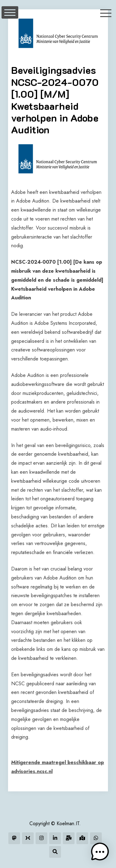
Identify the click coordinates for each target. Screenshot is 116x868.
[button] (100, 852)
